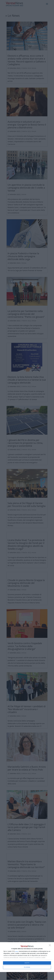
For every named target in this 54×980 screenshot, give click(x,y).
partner (17, 951)
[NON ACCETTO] (50, 946)
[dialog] (27, 957)
